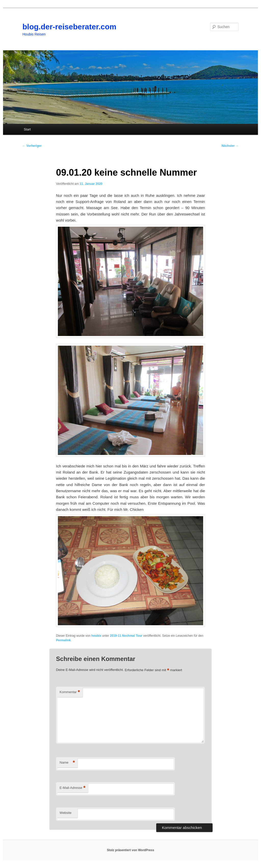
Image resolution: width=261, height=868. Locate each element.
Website (66, 813)
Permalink (63, 640)
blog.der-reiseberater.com (69, 27)
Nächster (230, 146)
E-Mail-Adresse (73, 788)
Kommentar (70, 692)
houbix (96, 636)
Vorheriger (32, 146)
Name (67, 763)
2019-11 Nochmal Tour (126, 636)
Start (27, 129)
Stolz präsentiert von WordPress (130, 850)
